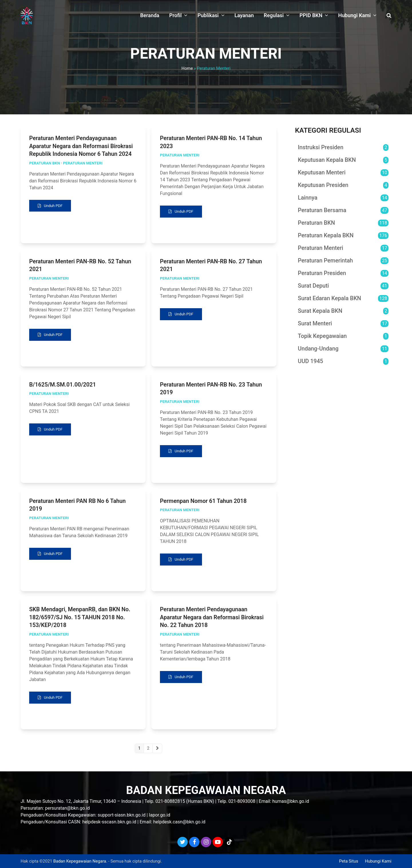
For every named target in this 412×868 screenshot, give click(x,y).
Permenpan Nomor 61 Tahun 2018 (203, 503)
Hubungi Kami (378, 861)
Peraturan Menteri (83, 163)
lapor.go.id (160, 815)
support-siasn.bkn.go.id (121, 815)
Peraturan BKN (45, 163)
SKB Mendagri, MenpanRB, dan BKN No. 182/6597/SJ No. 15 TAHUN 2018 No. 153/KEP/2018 (80, 620)
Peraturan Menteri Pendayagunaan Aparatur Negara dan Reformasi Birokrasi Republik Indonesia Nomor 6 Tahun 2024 (81, 146)
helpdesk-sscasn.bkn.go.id (109, 822)
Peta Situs (348, 861)
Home (187, 68)
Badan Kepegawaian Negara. (80, 861)
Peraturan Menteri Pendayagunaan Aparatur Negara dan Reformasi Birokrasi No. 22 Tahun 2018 (212, 620)
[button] (389, 16)
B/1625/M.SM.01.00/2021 (63, 386)
